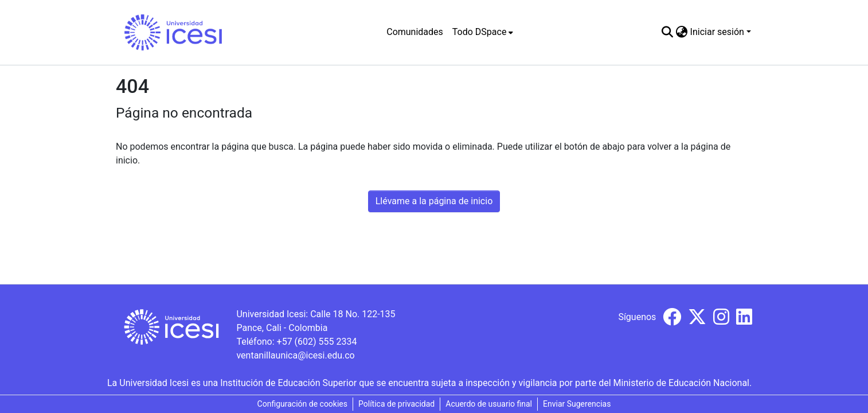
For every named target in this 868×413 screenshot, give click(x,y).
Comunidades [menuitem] (415, 32)
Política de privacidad (396, 404)
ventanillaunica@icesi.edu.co (295, 355)
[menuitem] (483, 32)
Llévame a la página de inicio (434, 201)
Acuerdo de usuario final (489, 404)
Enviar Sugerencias (577, 404)
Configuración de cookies (302, 404)
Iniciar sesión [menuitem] (717, 32)
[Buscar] (668, 32)
